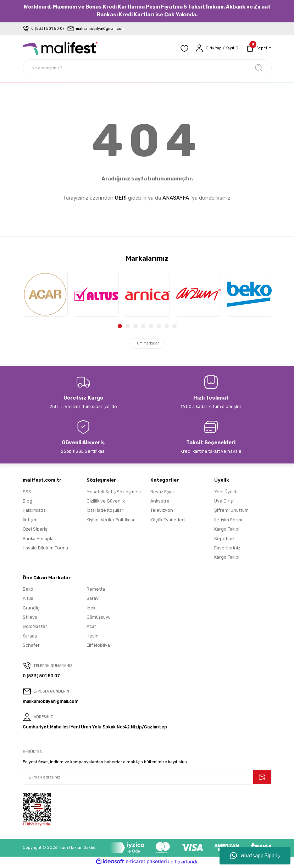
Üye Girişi (224, 502)
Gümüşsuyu (99, 619)
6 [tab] (159, 326)
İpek (91, 609)
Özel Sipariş (35, 531)
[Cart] (258, 48)
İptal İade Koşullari (106, 512)
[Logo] (60, 48)
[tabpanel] (45, 294)
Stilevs (30, 619)
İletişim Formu (229, 521)
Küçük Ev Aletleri (168, 521)
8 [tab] (174, 326)
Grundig (31, 609)
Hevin (93, 637)
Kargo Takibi (227, 531)
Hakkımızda (34, 512)
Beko (28, 590)
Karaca (30, 637)
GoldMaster (35, 628)
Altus (28, 600)
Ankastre (160, 502)
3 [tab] (135, 326)
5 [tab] (151, 326)
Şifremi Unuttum (231, 512)
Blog (27, 502)
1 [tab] (120, 326)
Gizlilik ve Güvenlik (106, 502)
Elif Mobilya (98, 647)
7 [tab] (167, 326)
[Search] (147, 68)
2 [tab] (128, 326)
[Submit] (262, 779)
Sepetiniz (224, 540)
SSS (27, 493)
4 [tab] (143, 326)
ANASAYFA (176, 198)
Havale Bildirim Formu (45, 549)
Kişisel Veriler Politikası (110, 521)
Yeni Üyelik (226, 493)
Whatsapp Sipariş (255, 856)
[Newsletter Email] (147, 779)
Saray (93, 600)
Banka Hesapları (40, 540)
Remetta (96, 590)
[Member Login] (215, 48)
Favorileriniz (227, 549)
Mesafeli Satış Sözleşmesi (114, 493)
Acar (91, 628)
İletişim (30, 521)
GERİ (121, 198)
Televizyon (162, 512)
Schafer (31, 647)
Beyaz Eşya (162, 493)
